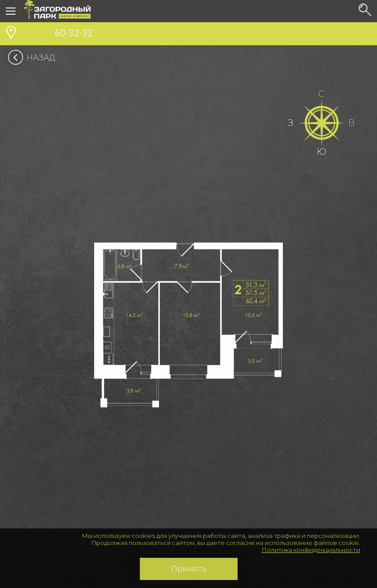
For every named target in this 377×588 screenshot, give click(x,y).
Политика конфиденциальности (311, 550)
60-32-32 (58, 34)
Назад (34, 58)
